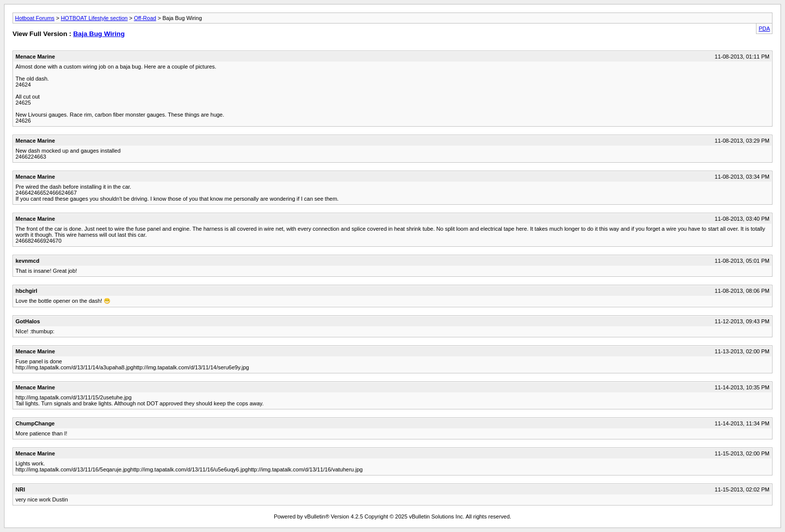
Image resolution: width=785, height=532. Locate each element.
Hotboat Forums (35, 18)
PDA (764, 29)
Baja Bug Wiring (99, 34)
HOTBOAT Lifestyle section (94, 18)
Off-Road (145, 18)
